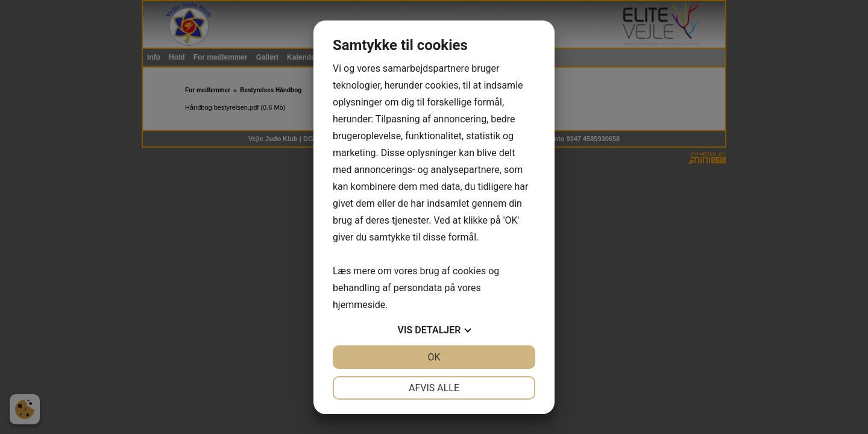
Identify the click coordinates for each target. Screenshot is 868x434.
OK (434, 357)
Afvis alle (434, 388)
